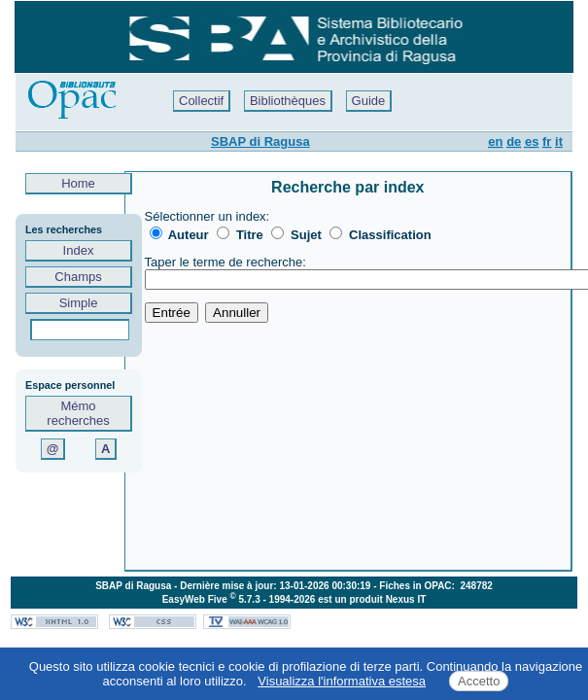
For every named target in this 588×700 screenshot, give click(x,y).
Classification (390, 235)
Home (79, 183)
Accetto (479, 681)
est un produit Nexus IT (372, 599)
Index (78, 250)
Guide (369, 101)
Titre (250, 235)
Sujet (306, 235)
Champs (79, 277)
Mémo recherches (78, 413)
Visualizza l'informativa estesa (342, 681)
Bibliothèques (288, 101)
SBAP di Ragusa (260, 141)
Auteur (189, 235)
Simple (78, 303)
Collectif (201, 101)
